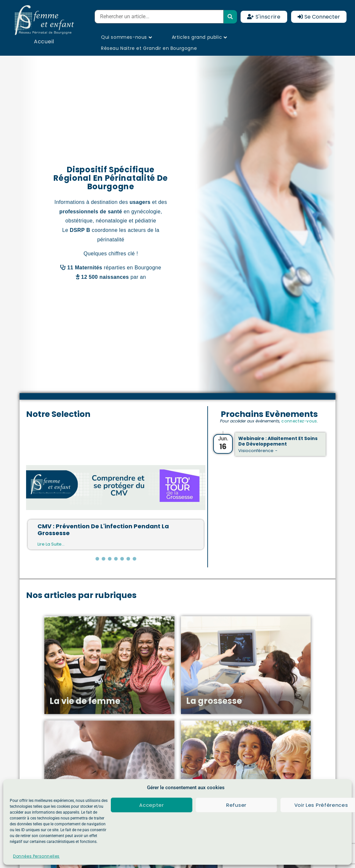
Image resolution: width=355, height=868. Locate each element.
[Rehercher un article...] (159, 17)
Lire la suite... (51, 544)
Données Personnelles (36, 856)
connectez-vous (299, 421)
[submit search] (230, 17)
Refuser (236, 805)
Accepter (152, 805)
